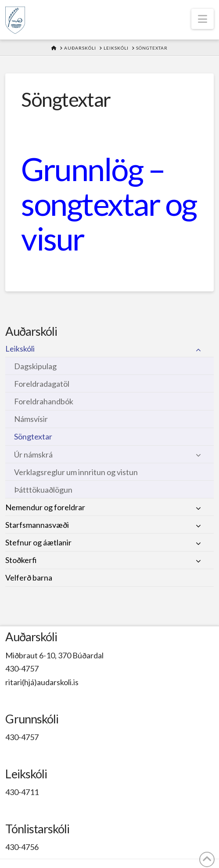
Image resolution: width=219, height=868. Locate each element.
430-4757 (22, 668)
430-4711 (22, 792)
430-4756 (22, 847)
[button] (203, 19)
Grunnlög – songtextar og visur (109, 203)
